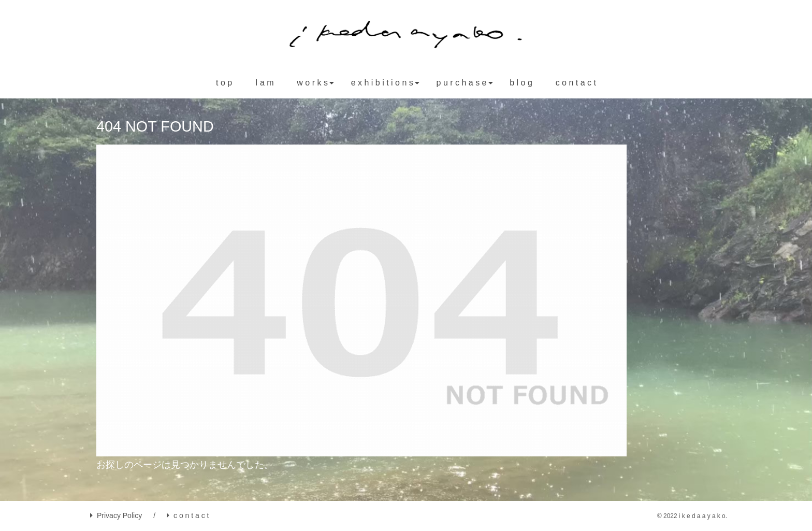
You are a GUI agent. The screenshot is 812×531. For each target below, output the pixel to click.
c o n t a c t (188, 515)
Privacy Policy (116, 515)
